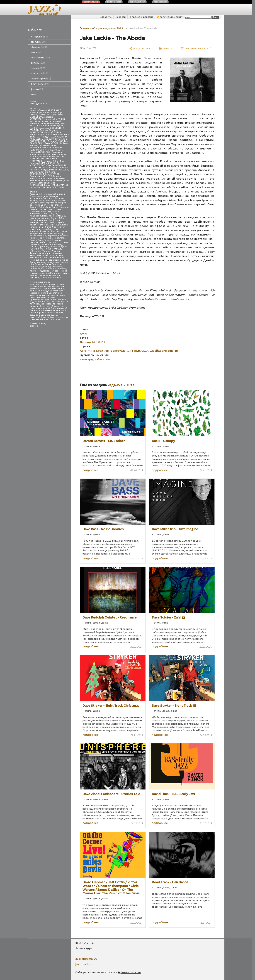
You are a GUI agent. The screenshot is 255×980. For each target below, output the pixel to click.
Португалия (60, 238)
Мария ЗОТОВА (47, 157)
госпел (54, 293)
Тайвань (34, 247)
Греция (42, 209)
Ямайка (33, 260)
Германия (63, 207)
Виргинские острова (51, 205)
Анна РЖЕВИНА (48, 126)
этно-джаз (56, 319)
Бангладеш (48, 198)
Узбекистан (36, 251)
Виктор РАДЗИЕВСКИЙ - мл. (43, 135)
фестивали (41, 84)
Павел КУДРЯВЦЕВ (39, 170)
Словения (35, 245)
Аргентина (43, 196)
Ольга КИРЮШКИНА (40, 167)
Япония (57, 278)
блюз (32, 104)
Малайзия (48, 229)
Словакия (63, 242)
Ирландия (60, 216)
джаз (39, 104)
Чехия (33, 255)
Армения (53, 196)
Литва (48, 227)
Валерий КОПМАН (53, 132)
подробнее (91, 470)
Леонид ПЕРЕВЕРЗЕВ (40, 152)
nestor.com (91, 2)
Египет (63, 269)
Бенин (42, 201)
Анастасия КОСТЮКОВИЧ (42, 118)
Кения (65, 260)
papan (33, 110)
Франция (47, 253)
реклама (34, 326)
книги (37, 52)
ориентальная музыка (41, 300)
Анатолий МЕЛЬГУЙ (55, 119)
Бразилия (61, 201)
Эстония (44, 258)
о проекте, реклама (141, 17)
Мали (56, 229)
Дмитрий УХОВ (55, 141)
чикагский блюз (38, 317)
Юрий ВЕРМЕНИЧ (54, 181)
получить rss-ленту (170, 17)
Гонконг (34, 209)
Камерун (34, 223)
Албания (47, 264)
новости (121, 17)
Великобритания (48, 203)
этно (45, 104)
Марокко (34, 231)
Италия (54, 218)
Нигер (65, 273)
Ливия (64, 271)
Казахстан (42, 220)
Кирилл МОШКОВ (48, 146)
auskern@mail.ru (86, 959)
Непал (64, 231)
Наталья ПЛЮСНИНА (53, 161)
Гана (49, 207)
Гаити (55, 207)
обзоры (40, 47)
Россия (47, 240)
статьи (38, 42)
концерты (40, 73)
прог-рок (35, 304)
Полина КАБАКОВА (59, 170)
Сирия (42, 275)
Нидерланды (46, 234)
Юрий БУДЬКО (37, 181)
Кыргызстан (62, 225)
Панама (34, 238)
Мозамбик (44, 273)
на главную (105, 17)
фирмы (37, 89)
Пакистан (63, 236)
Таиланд (58, 245)
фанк (41, 313)
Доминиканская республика (44, 212)
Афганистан (36, 198)
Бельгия (34, 201)
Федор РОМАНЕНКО (56, 179)
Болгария (50, 201)
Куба (52, 225)
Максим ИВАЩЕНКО (48, 154)
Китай (51, 223)
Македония (36, 229)
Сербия (43, 242)
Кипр (32, 262)
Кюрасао (41, 262)
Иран (51, 216)
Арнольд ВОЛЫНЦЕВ (51, 128)
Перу (41, 238)
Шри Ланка (35, 264)
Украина (47, 251)
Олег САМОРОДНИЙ (57, 165)
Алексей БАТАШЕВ (47, 115)
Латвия (33, 227)
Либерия (55, 271)
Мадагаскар (53, 262)
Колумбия (60, 223)
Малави (34, 273)
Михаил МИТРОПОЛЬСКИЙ (47, 158)
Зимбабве (35, 214)
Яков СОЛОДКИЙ (55, 187)
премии (39, 68)
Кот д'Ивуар (43, 271)
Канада (43, 223)
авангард (35, 284)
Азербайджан (58, 194)
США (50, 245)
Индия (54, 214)
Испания (45, 218)
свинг (57, 306)
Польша (49, 238)
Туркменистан (37, 249)
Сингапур (53, 242)
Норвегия (52, 236)
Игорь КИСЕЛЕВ (38, 187)
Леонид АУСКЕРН (54, 150)
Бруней (43, 267)
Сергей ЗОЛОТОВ (39, 172)
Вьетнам (34, 207)
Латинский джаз (43, 291)
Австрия (45, 194)
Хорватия (57, 253)
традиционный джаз (47, 311)
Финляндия (35, 253)
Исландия (35, 218)
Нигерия (34, 234)
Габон (42, 207)
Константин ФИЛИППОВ (42, 148)
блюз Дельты (45, 288)
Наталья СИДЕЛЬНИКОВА (43, 163)
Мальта (64, 262)
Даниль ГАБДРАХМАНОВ (56, 185)
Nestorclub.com (131, 972)
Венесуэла (35, 205)
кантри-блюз (60, 300)
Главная (85, 28)
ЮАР (62, 258)
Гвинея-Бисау (52, 269)
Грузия (50, 209)
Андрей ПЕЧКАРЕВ (50, 124)
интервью (40, 37)
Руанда (34, 275)
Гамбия (33, 269)
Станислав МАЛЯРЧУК (41, 176)
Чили (39, 255)
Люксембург (58, 227)
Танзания (35, 278)
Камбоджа (54, 220)
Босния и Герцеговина (50, 260)
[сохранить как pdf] (196, 48)
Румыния (56, 240)
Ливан (41, 227)
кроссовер (46, 304)
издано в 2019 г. (115, 28)
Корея (33, 225)
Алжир (33, 196)
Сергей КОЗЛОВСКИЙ (43, 173)
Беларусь (60, 198)
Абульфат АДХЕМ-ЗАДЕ (49, 110)
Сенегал (34, 242)
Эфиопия (54, 258)
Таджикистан (53, 275)
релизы (38, 63)
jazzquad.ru (83, 964)
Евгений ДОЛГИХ (54, 143)
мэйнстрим (44, 293)
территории (41, 79)
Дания (58, 209)
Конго (33, 271)
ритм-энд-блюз (38, 306)
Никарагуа (59, 234)
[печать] (166, 48)
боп (32, 291)
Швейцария (48, 255)
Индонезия (35, 216)
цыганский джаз (49, 315)
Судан (44, 245)
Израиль (45, 214)
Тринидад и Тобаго (49, 247)
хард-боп (35, 315)
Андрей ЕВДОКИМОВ (41, 121)
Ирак (45, 216)
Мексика (45, 231)
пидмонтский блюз (40, 302)
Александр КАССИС (40, 113)
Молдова (55, 231)
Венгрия (62, 203)
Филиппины (46, 278)
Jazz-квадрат (48, 14)
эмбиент (51, 317)
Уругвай (56, 251)
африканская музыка (40, 286)
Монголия (55, 273)
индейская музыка (48, 295)
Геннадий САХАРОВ (50, 137)
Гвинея (41, 269)
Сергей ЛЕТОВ (52, 174)
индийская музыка (46, 297)
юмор (34, 94)
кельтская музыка (59, 302)
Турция (49, 249)
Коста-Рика (43, 225)
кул (65, 288)
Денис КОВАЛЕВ (50, 139)
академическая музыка (53, 284)
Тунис (64, 247)
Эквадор (34, 258)
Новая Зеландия (38, 236)
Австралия (35, 194)
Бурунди (34, 203)
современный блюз (46, 308)
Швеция (59, 255)
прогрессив (59, 304)
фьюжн (60, 313)
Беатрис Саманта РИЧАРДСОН (44, 131)
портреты (40, 58)
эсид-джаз (62, 317)
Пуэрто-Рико (36, 240)
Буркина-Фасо (55, 267)
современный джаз (40, 319)
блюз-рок (57, 288)
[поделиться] (140, 48)
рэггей (50, 306)
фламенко (50, 313)
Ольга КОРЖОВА (59, 167)
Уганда (57, 249)
